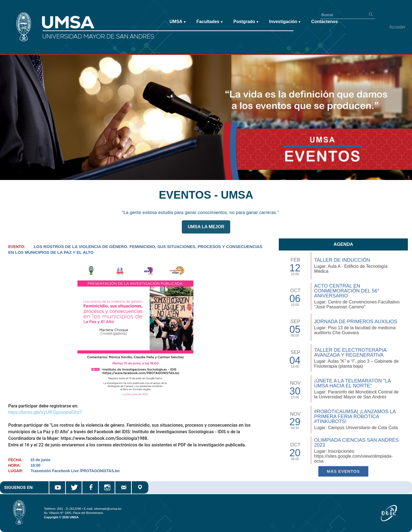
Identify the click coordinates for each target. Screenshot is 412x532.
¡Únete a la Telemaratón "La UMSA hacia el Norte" (352, 383)
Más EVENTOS (343, 471)
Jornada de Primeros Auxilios (356, 322)
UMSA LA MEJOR (206, 230)
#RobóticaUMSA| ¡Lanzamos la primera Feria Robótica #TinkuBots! (355, 416)
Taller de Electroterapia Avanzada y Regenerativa (350, 353)
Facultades (209, 22)
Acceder (397, 27)
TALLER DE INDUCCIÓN (342, 260)
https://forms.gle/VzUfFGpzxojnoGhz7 (45, 412)
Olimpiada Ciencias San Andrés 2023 (356, 443)
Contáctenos (325, 22)
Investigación (285, 22)
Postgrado (246, 22)
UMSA (177, 22)
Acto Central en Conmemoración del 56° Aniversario (347, 291)
